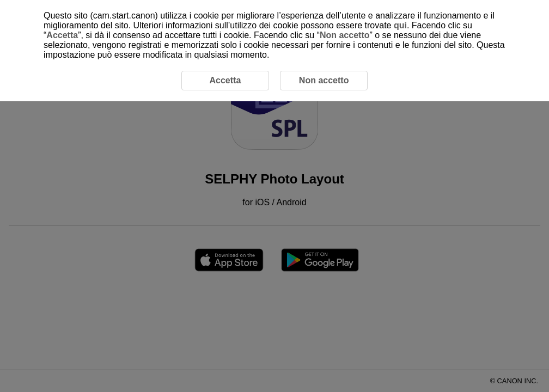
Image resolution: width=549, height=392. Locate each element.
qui (400, 25)
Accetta (62, 35)
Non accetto (345, 35)
